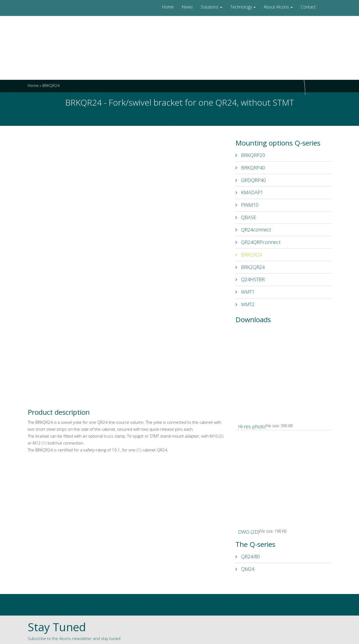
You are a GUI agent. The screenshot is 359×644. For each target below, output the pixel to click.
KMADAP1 (249, 192)
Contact (308, 7)
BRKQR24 (249, 255)
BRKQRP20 (250, 155)
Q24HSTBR (250, 279)
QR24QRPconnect (258, 242)
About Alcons (278, 7)
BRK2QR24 (250, 267)
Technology (243, 7)
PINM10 (247, 205)
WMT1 (245, 292)
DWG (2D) (249, 532)
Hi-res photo (252, 426)
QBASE (246, 217)
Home (168, 7)
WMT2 (245, 304)
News (187, 7)
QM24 (245, 569)
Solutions (211, 7)
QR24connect (253, 230)
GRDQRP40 (251, 180)
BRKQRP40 (250, 168)
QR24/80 (248, 556)
